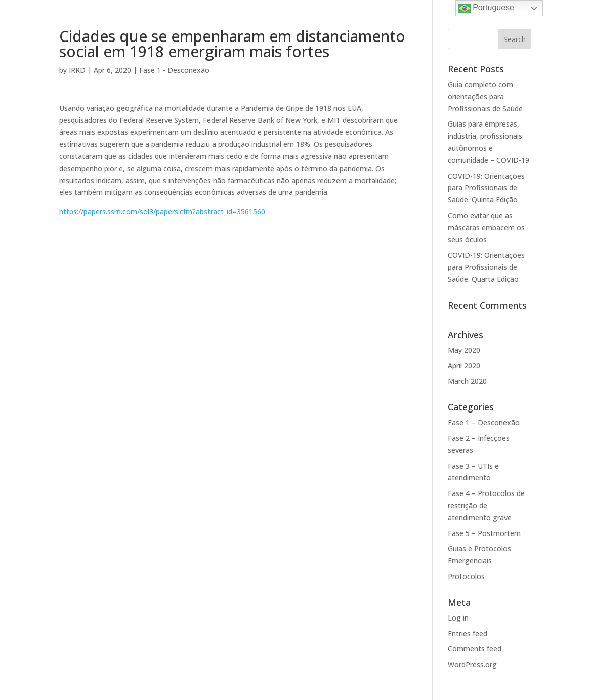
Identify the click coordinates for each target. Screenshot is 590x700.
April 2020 (464, 366)
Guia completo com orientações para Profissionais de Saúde (485, 96)
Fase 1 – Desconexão (484, 422)
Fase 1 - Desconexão (174, 70)
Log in (458, 618)
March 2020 (467, 381)
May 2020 (464, 350)
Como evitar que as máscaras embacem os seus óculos (486, 228)
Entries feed (468, 633)
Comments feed (475, 649)
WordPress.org (472, 664)
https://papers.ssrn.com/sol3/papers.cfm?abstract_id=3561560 (162, 211)
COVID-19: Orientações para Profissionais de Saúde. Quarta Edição (486, 267)
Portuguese (486, 8)
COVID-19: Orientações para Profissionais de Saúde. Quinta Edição (486, 188)
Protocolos (466, 576)
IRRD (77, 70)
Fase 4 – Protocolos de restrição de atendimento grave (486, 505)
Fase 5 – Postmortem (484, 533)
